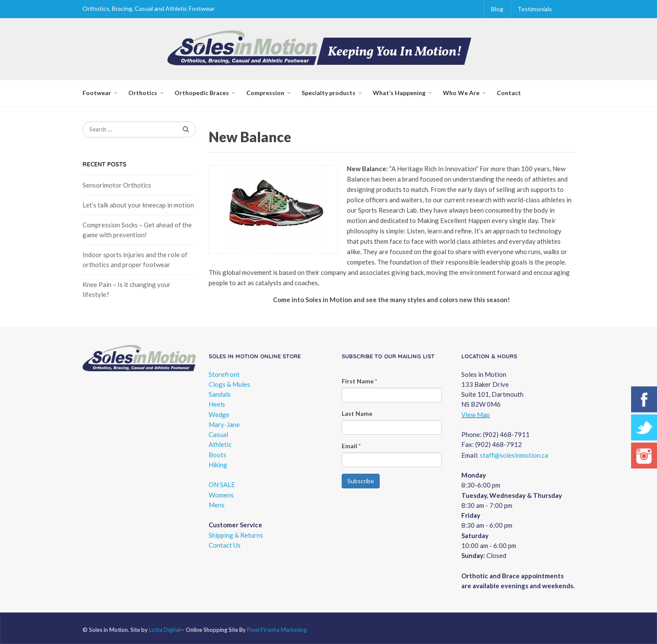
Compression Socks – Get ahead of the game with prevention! (137, 230)
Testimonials (535, 9)
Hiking (218, 465)
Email (351, 446)
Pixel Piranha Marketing (277, 630)
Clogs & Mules (229, 384)
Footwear (97, 93)
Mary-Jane (224, 424)
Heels (217, 404)
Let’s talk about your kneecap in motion (138, 205)
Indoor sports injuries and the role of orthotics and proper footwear (135, 260)
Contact (509, 93)
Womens (221, 495)
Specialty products (328, 93)
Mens (217, 505)
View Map (476, 414)
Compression (265, 93)
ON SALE (222, 485)
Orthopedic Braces (202, 93)
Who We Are (461, 93)
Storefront (224, 374)
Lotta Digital (165, 630)
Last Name (357, 413)
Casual (218, 434)
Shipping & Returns (236, 535)
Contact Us (225, 545)
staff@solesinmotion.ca (514, 455)
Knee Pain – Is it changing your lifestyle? (127, 289)
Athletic (220, 444)
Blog (497, 9)
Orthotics (143, 93)
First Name (359, 381)
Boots (217, 455)
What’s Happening (399, 93)
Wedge (219, 414)
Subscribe (361, 481)
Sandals (220, 394)
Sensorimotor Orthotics (117, 185)
